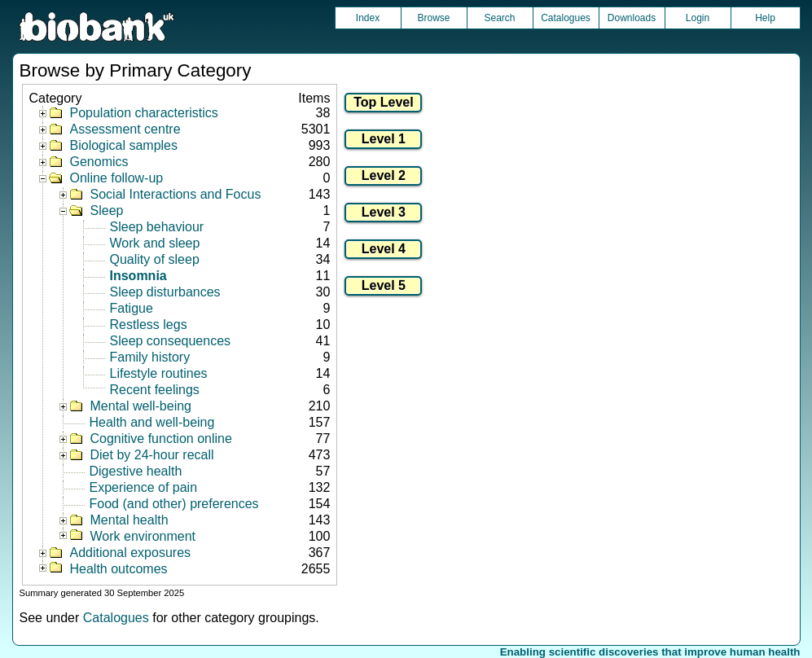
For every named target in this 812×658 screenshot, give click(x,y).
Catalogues (566, 18)
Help (765, 18)
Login (698, 18)
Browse (433, 18)
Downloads (632, 18)
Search (499, 18)
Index (368, 18)
